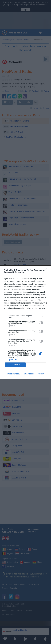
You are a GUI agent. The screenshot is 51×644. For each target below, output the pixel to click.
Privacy (41, 374)
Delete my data (14, 374)
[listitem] (25, 317)
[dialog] (25, 322)
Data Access (29, 374)
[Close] (46, 270)
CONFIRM (15, 365)
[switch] (41, 323)
